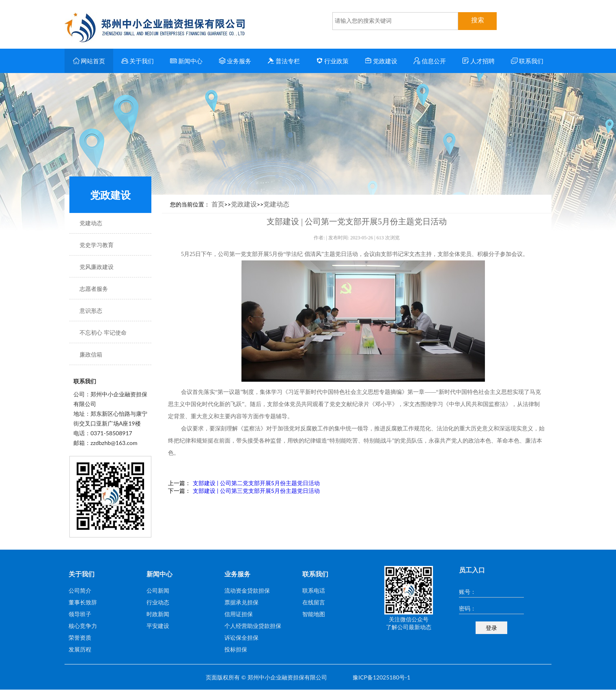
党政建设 (381, 61)
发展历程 (80, 649)
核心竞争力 (83, 626)
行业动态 (158, 602)
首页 (218, 204)
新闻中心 (186, 61)
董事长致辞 (83, 602)
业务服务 (235, 61)
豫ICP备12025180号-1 (381, 677)
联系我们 (527, 61)
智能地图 (314, 614)
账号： (467, 592)
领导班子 (80, 614)
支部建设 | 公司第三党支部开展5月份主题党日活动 (256, 491)
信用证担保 (239, 614)
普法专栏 (284, 61)
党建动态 (276, 204)
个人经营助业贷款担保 (253, 626)
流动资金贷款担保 (247, 590)
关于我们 (138, 61)
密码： (467, 608)
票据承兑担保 (241, 602)
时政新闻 (158, 614)
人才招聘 (479, 61)
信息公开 (430, 61)
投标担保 (236, 649)
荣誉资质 (80, 637)
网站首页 (89, 61)
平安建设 (158, 626)
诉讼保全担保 (241, 637)
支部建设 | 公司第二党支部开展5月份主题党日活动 (256, 483)
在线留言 (314, 602)
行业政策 (333, 61)
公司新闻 (158, 590)
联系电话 (314, 590)
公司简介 (80, 590)
